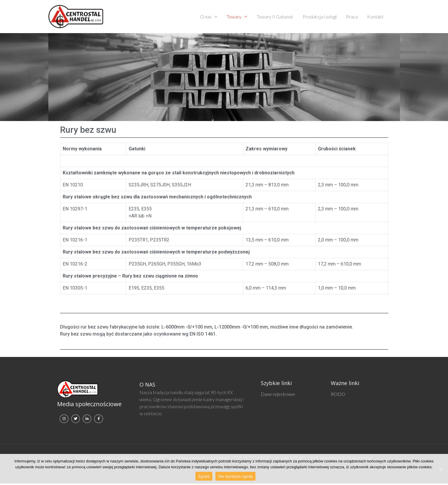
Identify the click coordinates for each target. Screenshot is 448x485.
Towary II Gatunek (275, 17)
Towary (234, 17)
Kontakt (375, 17)
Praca (352, 17)
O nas (206, 17)
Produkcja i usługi (320, 17)
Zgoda (204, 476)
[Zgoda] (441, 469)
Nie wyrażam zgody (236, 476)
